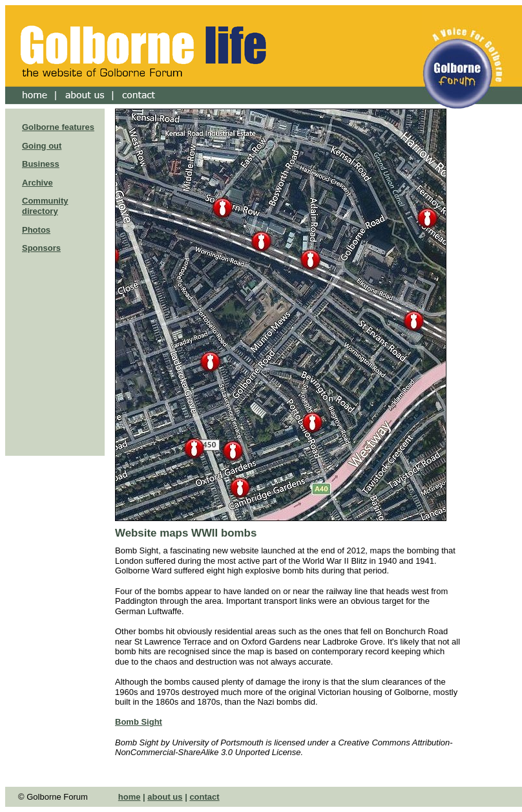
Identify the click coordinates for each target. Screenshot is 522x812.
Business (41, 164)
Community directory (45, 206)
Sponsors (41, 248)
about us (165, 797)
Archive (37, 183)
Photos (36, 230)
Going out (42, 146)
